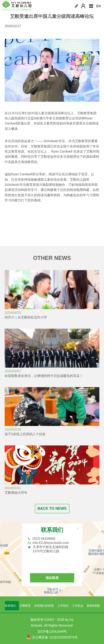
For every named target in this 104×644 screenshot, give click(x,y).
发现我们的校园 (44, 606)
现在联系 (52, 578)
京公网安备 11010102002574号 (52, 637)
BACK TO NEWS (52, 508)
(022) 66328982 (44, 539)
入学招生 (63, 606)
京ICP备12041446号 (52, 631)
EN (99, 6)
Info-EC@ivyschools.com (51, 543)
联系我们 (10, 606)
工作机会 (78, 606)
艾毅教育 (25, 606)
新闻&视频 (93, 606)
